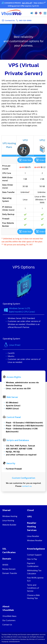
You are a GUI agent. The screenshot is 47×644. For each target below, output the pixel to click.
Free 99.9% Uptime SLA (35, 579)
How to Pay (32, 559)
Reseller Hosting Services (32, 526)
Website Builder (9, 525)
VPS (29, 517)
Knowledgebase (36, 549)
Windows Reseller (35, 540)
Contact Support (34, 555)
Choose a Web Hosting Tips (33, 597)
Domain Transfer (10, 573)
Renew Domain (9, 569)
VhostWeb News (9, 616)
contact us (27, 487)
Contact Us (7, 625)
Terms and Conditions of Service (33, 588)
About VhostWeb (8, 608)
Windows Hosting (10, 516)
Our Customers (9, 620)
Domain (7, 559)
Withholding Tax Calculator (34, 572)
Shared (6, 510)
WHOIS (5, 565)
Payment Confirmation (33, 565)
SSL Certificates (9, 550)
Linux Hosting (8, 520)
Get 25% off (27, 3)
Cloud (30, 510)
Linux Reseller (33, 536)
